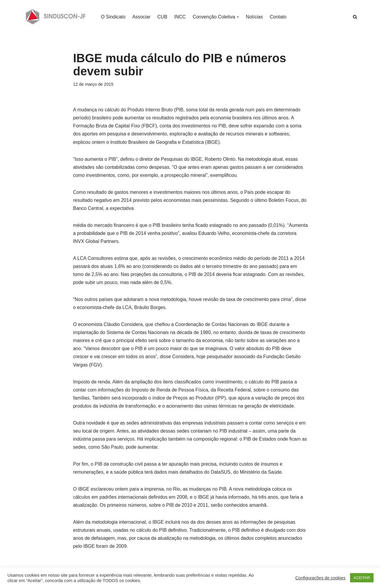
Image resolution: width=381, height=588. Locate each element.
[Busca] (355, 17)
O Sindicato (113, 17)
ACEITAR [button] (362, 578)
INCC (180, 17)
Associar (142, 17)
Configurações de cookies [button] (320, 578)
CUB (163, 17)
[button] (238, 17)
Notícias (255, 17)
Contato (279, 17)
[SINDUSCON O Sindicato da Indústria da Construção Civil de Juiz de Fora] (56, 17)
